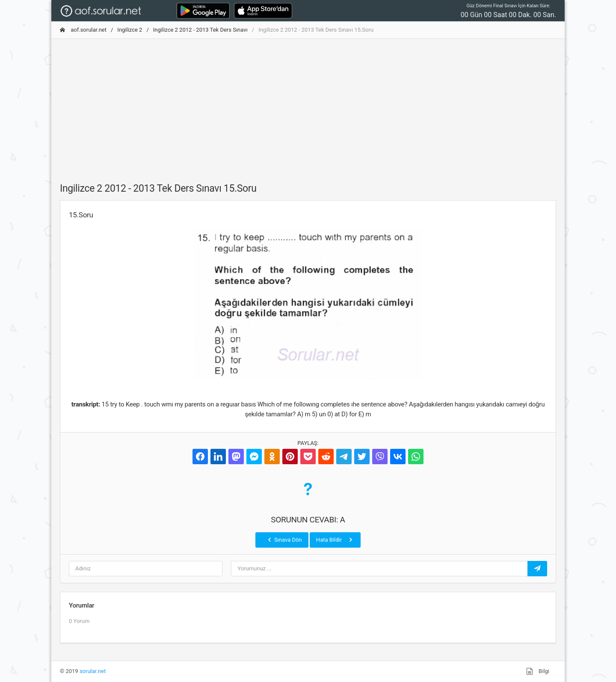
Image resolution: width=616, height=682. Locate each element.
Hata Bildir (335, 540)
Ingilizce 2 (130, 30)
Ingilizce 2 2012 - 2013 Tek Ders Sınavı (200, 30)
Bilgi (538, 671)
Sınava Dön (284, 540)
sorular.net (93, 671)
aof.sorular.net (83, 30)
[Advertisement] (308, 106)
